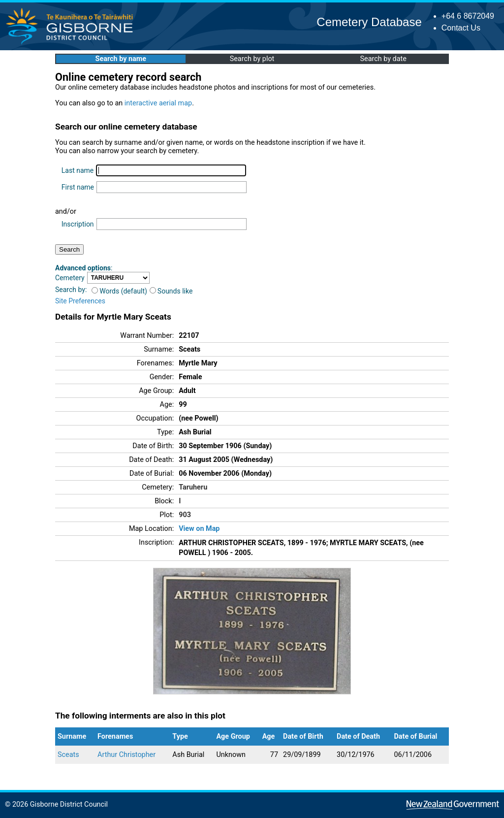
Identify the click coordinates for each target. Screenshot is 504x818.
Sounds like (171, 291)
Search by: (71, 290)
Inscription (78, 224)
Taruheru (193, 487)
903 (185, 515)
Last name (78, 170)
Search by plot (252, 59)
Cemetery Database (369, 22)
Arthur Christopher (126, 755)
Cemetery (70, 278)
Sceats (68, 755)
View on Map (199, 529)
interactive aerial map (158, 103)
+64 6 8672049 (468, 16)
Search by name (121, 59)
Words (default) (119, 291)
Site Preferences (80, 301)
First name (78, 187)
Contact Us (461, 28)
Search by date (383, 59)
